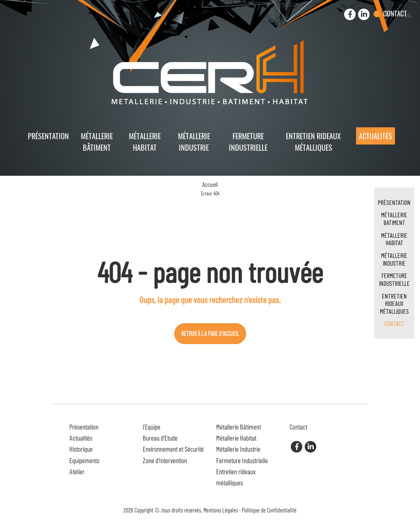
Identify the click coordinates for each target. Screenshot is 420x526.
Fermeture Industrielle (248, 141)
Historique (81, 449)
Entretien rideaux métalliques (313, 141)
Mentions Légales (221, 510)
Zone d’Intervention (165, 460)
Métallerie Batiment (394, 218)
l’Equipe (152, 427)
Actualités (375, 136)
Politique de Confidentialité (269, 510)
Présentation (48, 136)
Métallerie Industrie (194, 141)
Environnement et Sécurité (173, 449)
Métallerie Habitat (145, 141)
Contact (395, 13)
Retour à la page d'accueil (210, 334)
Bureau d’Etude (160, 438)
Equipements (84, 460)
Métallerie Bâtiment (97, 141)
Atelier (77, 471)
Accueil (210, 184)
